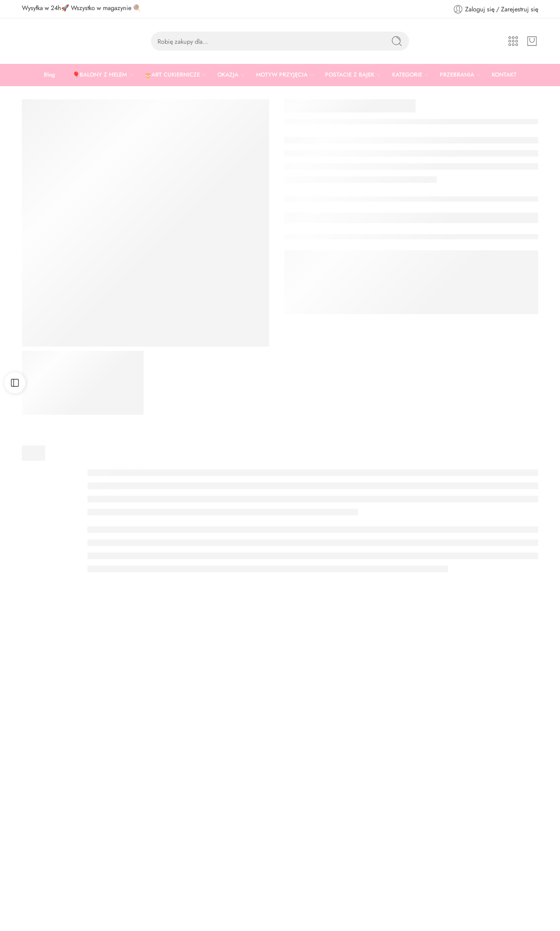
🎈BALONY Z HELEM (100, 75)
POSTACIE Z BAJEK (350, 75)
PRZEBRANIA (457, 75)
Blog (49, 75)
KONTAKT (504, 75)
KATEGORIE (407, 75)
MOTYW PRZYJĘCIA (282, 75)
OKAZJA (228, 75)
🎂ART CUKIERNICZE (172, 75)
